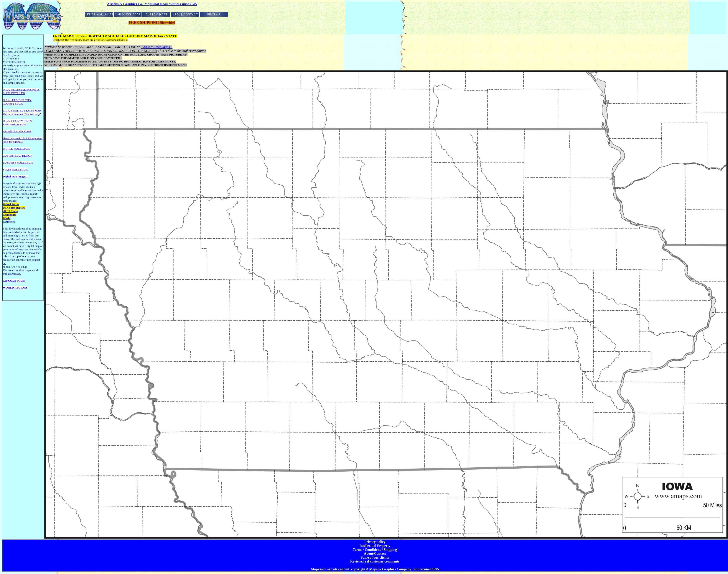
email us (13, 69)
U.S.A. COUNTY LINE (16, 121)
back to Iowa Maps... (156, 47)
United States (11, 204)
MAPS (7, 93)
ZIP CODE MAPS (14, 281)
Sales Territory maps (14, 124)
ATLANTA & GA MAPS (17, 131)
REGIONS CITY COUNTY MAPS (17, 102)
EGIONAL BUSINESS (26, 90)
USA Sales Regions (14, 208)
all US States (10, 211)
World (7, 218)
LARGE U (9, 111)
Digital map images (14, 176)
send (17, 76)
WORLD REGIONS (15, 288)
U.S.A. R (8, 90)
